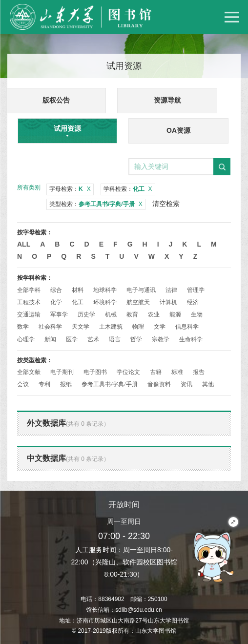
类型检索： (96, 204)
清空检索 (166, 204)
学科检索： (128, 189)
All (24, 244)
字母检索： (70, 189)
